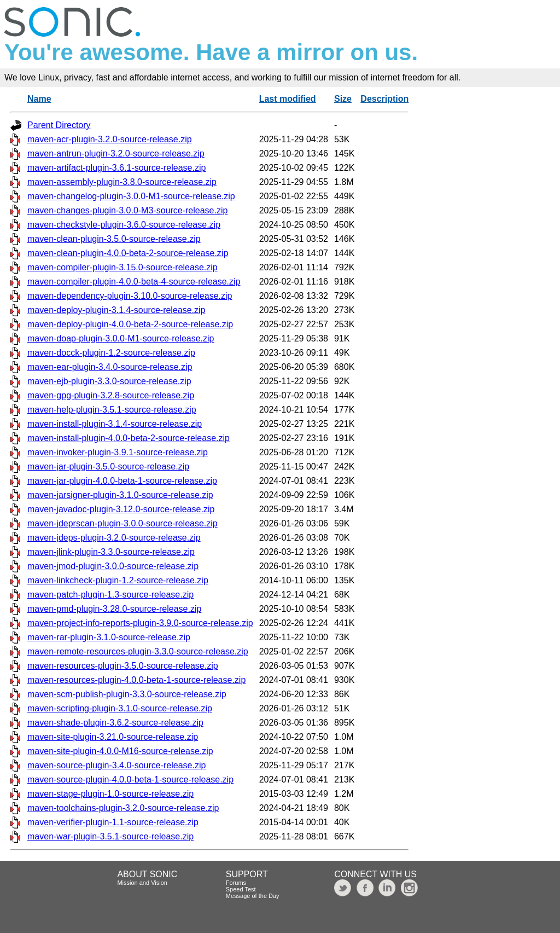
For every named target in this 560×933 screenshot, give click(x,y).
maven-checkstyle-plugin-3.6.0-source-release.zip (124, 225)
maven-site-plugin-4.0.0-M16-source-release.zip (120, 751)
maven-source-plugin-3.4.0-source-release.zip (116, 765)
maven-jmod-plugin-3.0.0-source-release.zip (113, 566)
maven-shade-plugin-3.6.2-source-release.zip (115, 723)
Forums (236, 883)
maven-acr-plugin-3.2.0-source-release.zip (110, 139)
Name (39, 99)
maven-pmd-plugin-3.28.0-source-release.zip (114, 609)
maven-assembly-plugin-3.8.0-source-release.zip (122, 182)
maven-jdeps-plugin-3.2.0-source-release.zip (114, 538)
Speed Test (241, 889)
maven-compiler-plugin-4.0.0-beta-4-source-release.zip (134, 282)
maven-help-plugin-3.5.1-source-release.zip (112, 410)
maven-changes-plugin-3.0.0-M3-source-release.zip (127, 210)
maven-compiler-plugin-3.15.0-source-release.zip (122, 267)
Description (384, 99)
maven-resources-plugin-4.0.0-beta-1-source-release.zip (136, 680)
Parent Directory (59, 125)
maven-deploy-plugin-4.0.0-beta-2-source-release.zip (130, 324)
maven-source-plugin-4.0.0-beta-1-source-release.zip (130, 780)
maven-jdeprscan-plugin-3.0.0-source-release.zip (122, 523)
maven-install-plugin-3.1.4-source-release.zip (115, 424)
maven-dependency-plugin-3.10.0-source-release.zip (130, 296)
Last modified (288, 99)
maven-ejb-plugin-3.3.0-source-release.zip (109, 381)
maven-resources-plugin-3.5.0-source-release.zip (123, 666)
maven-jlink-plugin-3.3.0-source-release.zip (111, 552)
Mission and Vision (142, 883)
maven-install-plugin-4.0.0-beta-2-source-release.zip (129, 438)
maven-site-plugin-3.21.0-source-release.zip (113, 737)
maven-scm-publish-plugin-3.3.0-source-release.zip (127, 694)
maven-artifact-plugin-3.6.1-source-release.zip (116, 168)
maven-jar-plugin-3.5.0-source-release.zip (108, 466)
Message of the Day (253, 896)
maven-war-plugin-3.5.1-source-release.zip (110, 836)
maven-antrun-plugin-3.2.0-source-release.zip (116, 153)
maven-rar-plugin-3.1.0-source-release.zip (109, 637)
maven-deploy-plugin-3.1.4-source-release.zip (116, 310)
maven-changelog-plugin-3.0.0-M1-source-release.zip (131, 196)
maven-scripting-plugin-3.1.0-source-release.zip (120, 708)
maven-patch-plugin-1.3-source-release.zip (110, 595)
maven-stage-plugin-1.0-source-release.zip (110, 794)
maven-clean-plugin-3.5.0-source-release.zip (114, 239)
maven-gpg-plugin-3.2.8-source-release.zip (111, 395)
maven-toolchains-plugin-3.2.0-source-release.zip (123, 808)
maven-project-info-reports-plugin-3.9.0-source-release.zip (140, 623)
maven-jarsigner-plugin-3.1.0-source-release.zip (120, 495)
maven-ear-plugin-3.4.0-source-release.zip (110, 367)
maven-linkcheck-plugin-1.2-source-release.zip (118, 580)
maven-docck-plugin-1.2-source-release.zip (111, 353)
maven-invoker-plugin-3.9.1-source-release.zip (118, 452)
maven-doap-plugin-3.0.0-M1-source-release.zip (121, 338)
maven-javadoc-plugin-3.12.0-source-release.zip (121, 509)
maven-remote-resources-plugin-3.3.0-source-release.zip (138, 651)
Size (343, 99)
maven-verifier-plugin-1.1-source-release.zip (113, 822)
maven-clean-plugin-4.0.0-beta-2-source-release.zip (128, 253)
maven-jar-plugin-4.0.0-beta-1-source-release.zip (122, 481)
